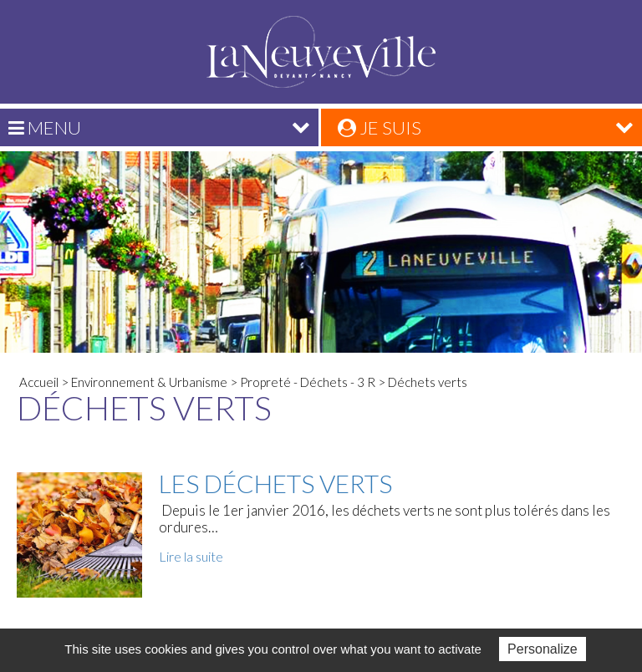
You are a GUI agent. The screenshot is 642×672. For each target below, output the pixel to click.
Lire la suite (191, 556)
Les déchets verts (275, 483)
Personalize (543, 649)
